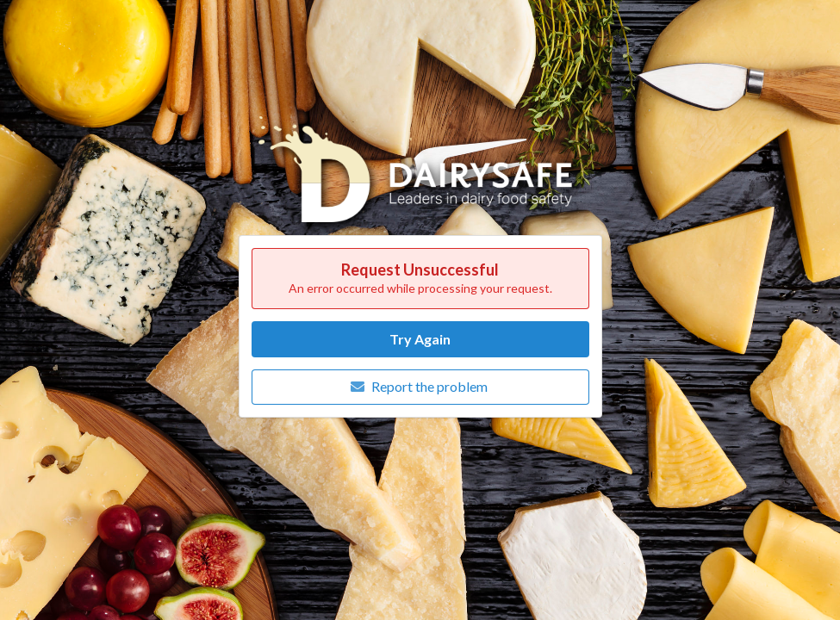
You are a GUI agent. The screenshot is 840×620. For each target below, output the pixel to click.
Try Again (420, 339)
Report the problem (418, 386)
